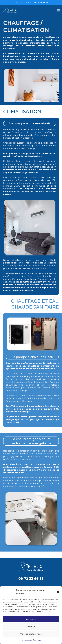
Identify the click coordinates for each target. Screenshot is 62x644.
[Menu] (58, 11)
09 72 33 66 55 (31, 579)
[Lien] (10, 11)
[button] (58, 592)
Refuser (31, 627)
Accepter (31, 619)
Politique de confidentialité (31, 640)
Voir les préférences (31, 634)
